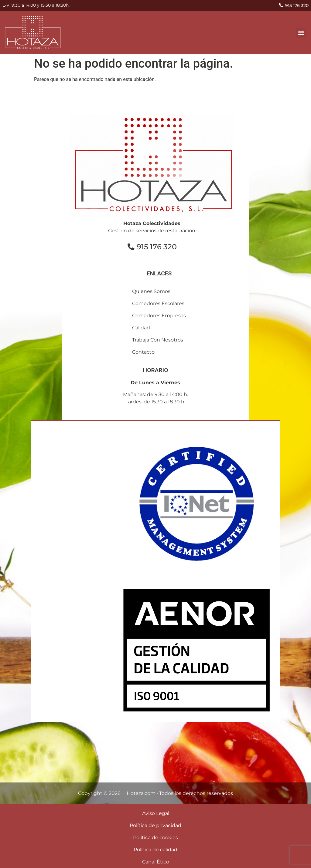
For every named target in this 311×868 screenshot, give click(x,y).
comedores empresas (159, 316)
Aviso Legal (156, 813)
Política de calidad (155, 850)
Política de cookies (155, 838)
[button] (301, 33)
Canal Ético (156, 862)
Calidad (141, 328)
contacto (143, 352)
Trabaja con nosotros (158, 340)
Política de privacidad (155, 825)
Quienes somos (151, 291)
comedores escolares (158, 303)
